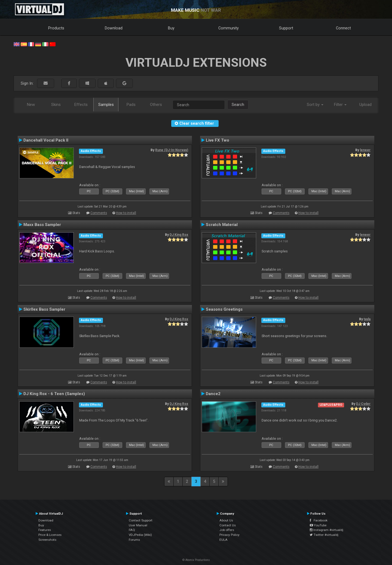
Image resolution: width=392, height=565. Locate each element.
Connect (343, 28)
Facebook (319, 520)
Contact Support (141, 520)
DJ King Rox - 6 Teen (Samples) (54, 394)
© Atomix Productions (196, 560)
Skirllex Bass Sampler (44, 309)
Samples (106, 105)
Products (56, 28)
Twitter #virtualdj (324, 535)
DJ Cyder (363, 404)
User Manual (138, 525)
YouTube (318, 525)
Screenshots (47, 540)
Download (114, 28)
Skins (56, 105)
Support (286, 28)
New (31, 105)
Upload (365, 105)
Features (45, 530)
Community (229, 28)
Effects (81, 105)
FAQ (132, 530)
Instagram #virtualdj (327, 530)
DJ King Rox (179, 235)
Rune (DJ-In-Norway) (172, 150)
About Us (226, 520)
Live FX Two (218, 140)
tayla (367, 319)
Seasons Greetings (224, 309)
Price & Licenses (50, 535)
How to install (126, 213)
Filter (340, 105)
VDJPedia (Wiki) (140, 535)
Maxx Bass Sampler (42, 225)
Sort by (315, 105)
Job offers (227, 530)
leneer (365, 150)
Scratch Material (222, 225)
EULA (223, 540)
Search (238, 105)
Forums (134, 540)
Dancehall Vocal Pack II (46, 140)
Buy (171, 28)
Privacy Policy (229, 535)
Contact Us (228, 525)
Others (156, 105)
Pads (131, 105)
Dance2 (213, 394)
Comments (99, 213)
